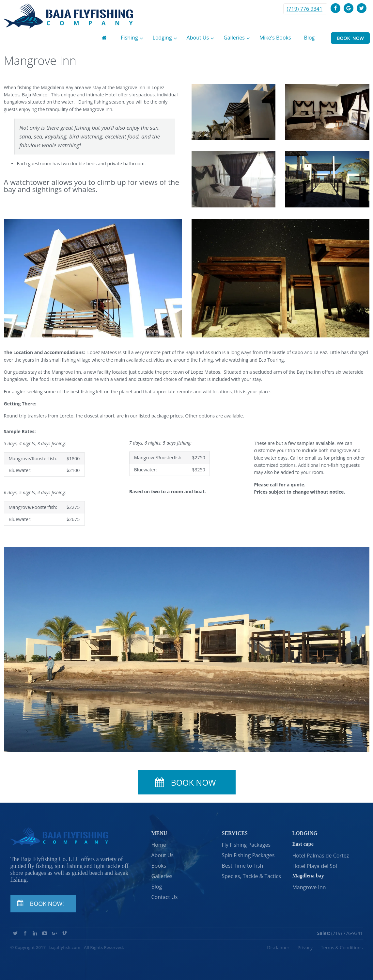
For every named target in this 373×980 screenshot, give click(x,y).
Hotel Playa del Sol (314, 866)
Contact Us (165, 897)
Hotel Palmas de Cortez (320, 856)
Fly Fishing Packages (246, 845)
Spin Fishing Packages (248, 855)
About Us (163, 855)
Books (159, 866)
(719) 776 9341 (305, 9)
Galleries (162, 876)
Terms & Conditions (342, 947)
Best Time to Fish (242, 866)
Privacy (305, 947)
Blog (157, 887)
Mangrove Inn (309, 887)
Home (159, 845)
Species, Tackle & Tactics (251, 876)
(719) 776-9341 (340, 933)
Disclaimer (278, 947)
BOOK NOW (350, 38)
